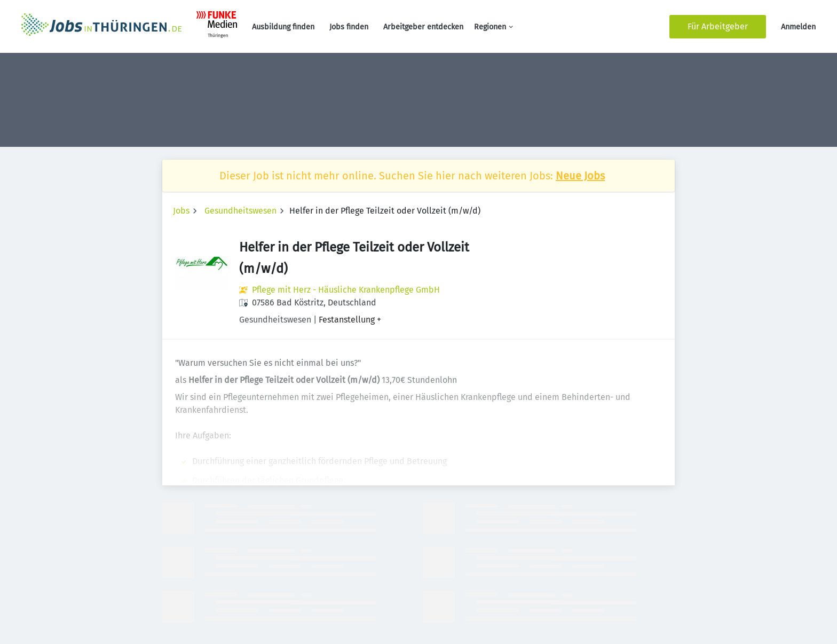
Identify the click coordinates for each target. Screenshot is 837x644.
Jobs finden (349, 27)
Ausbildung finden (283, 27)
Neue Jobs (580, 176)
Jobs (181, 211)
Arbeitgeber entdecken (423, 27)
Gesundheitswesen (240, 211)
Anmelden (798, 27)
